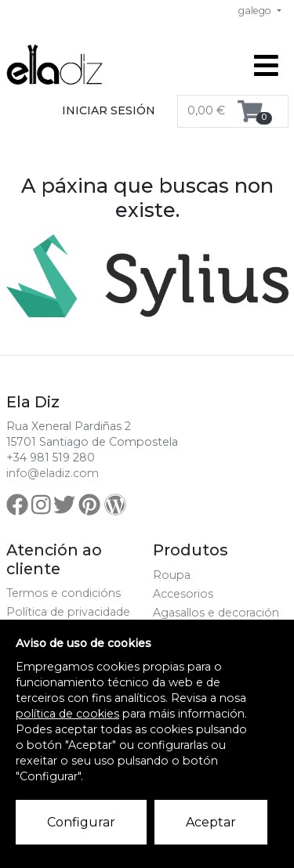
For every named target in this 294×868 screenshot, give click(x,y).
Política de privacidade (68, 612)
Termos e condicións (64, 593)
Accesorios (183, 594)
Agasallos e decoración (216, 613)
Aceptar (211, 822)
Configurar (81, 822)
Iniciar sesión (109, 110)
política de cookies (67, 714)
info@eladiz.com (53, 473)
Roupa (172, 575)
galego (256, 11)
